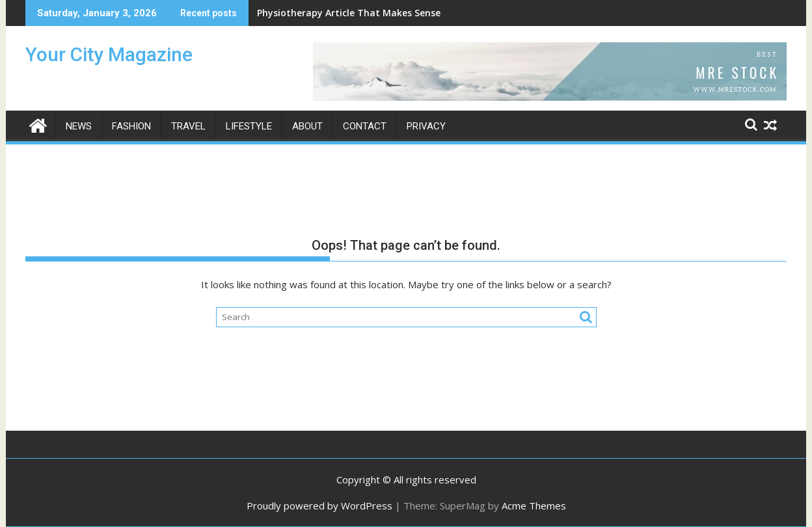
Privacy (426, 126)
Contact (365, 126)
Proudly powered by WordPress (319, 506)
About (307, 126)
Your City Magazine (109, 54)
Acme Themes (534, 506)
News (79, 126)
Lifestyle (249, 126)
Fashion (131, 126)
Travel (188, 126)
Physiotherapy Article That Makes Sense (349, 13)
